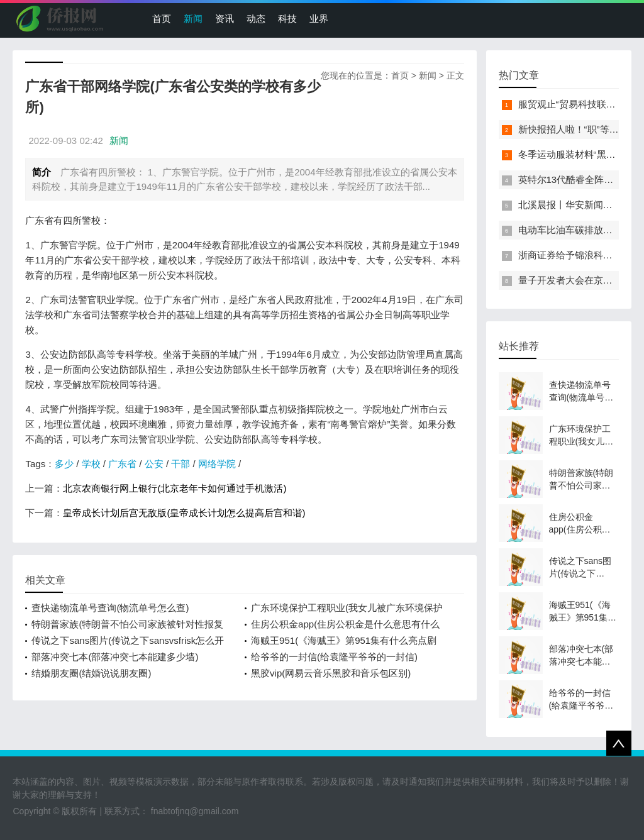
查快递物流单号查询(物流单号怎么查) (110, 608)
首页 (162, 19)
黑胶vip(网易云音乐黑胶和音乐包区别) (331, 673)
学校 (91, 464)
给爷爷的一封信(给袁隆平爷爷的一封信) (334, 657)
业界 (319, 19)
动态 (256, 19)
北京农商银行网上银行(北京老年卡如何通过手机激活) (175, 488)
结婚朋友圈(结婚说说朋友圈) (91, 673)
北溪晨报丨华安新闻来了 (570, 205)
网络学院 (217, 464)
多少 (64, 464)
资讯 (225, 19)
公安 (154, 464)
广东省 (122, 464)
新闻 (193, 19)
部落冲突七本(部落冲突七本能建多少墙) (115, 657)
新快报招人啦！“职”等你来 (573, 129)
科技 (287, 19)
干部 (180, 464)
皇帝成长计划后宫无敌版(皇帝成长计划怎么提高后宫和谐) (184, 513)
